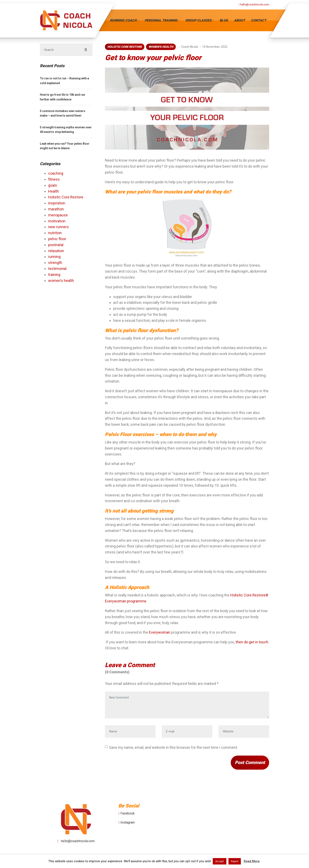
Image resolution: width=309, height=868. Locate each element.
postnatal (56, 245)
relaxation (56, 251)
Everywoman (160, 632)
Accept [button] (220, 861)
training (54, 275)
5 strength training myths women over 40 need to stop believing (66, 130)
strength (55, 263)
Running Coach (123, 20)
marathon (56, 209)
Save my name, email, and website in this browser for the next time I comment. (174, 747)
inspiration (57, 203)
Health (53, 191)
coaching (56, 173)
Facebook (128, 813)
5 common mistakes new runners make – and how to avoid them (63, 113)
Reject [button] (235, 861)
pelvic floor (57, 239)
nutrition (55, 233)
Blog (224, 20)
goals (53, 185)
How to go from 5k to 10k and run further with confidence (62, 97)
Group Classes (198, 20)
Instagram (128, 822)
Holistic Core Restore (125, 47)
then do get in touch (252, 642)
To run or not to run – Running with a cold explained (64, 81)
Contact (259, 20)
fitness (54, 179)
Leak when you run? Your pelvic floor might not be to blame (65, 146)
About (239, 20)
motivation (57, 221)
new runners (58, 227)
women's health (161, 47)
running (54, 257)
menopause (58, 215)
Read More (252, 861)
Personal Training (161, 20)
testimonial (57, 269)
